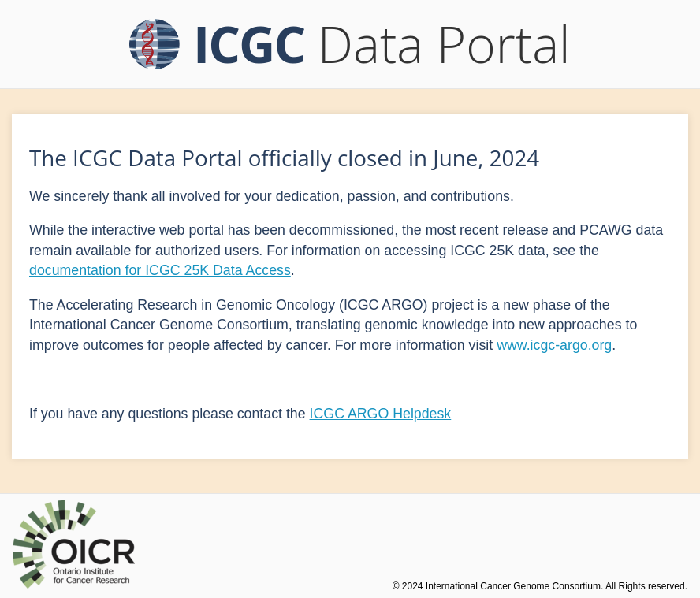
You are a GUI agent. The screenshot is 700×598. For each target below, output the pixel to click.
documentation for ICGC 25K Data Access (160, 270)
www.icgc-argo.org (554, 345)
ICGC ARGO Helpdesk (381, 414)
